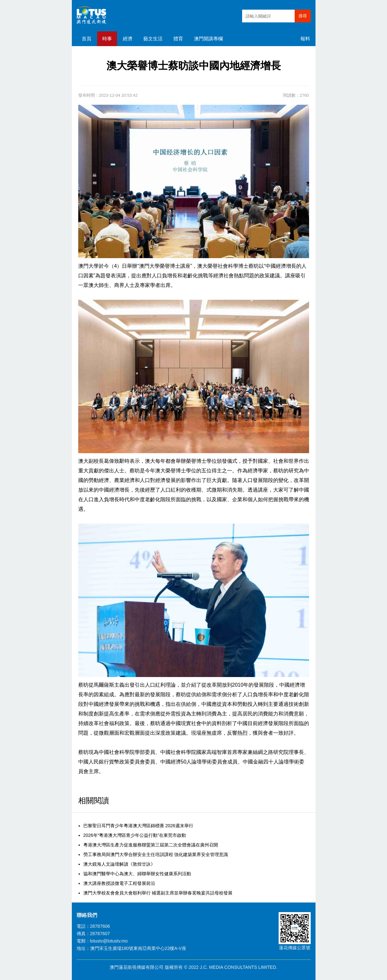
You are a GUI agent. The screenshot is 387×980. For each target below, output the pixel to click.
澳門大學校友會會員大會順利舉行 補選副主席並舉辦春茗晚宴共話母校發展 (158, 893)
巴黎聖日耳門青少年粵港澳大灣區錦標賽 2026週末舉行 (138, 826)
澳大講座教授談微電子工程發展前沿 (119, 883)
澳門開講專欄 (208, 39)
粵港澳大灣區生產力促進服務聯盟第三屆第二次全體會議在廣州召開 (151, 845)
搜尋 (303, 16)
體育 (178, 39)
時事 (107, 39)
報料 (305, 39)
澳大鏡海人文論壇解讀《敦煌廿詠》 (119, 864)
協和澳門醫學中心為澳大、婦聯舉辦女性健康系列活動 (137, 874)
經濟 (128, 39)
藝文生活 (153, 39)
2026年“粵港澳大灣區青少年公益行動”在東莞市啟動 (135, 835)
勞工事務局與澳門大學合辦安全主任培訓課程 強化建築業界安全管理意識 (156, 854)
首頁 (87, 39)
